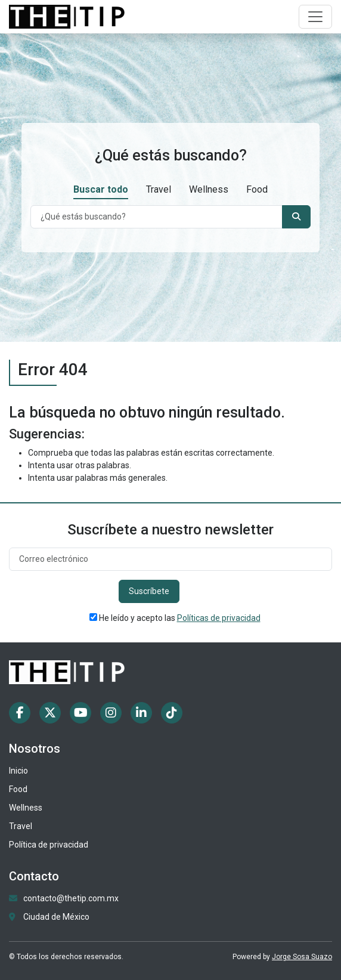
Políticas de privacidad (219, 618)
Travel (159, 189)
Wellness (209, 189)
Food (257, 189)
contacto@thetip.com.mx (71, 898)
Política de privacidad (49, 845)
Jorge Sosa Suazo (302, 957)
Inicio (18, 771)
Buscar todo (101, 189)
